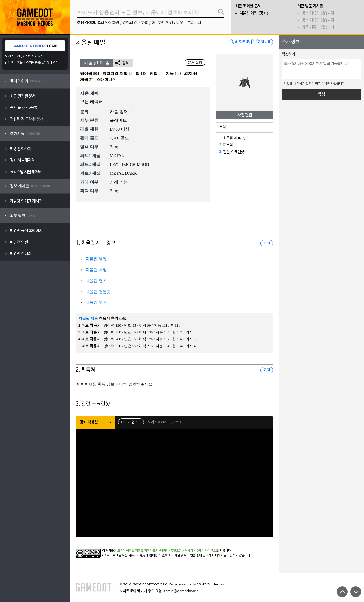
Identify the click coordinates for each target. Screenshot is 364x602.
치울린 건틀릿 (98, 292)
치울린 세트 (88, 318)
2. (221, 145)
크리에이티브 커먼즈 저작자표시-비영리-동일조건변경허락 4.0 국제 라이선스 (167, 551)
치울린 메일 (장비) (254, 13)
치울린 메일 (96, 270)
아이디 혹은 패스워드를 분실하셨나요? (33, 63)
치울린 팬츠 (96, 281)
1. (221, 138)
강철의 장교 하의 (135, 23)
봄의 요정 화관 (108, 23)
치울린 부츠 (96, 303)
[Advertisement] (174, 224)
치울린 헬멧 (96, 259)
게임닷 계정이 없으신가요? (25, 56)
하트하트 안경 (162, 23)
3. (221, 152)
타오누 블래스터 (189, 23)
